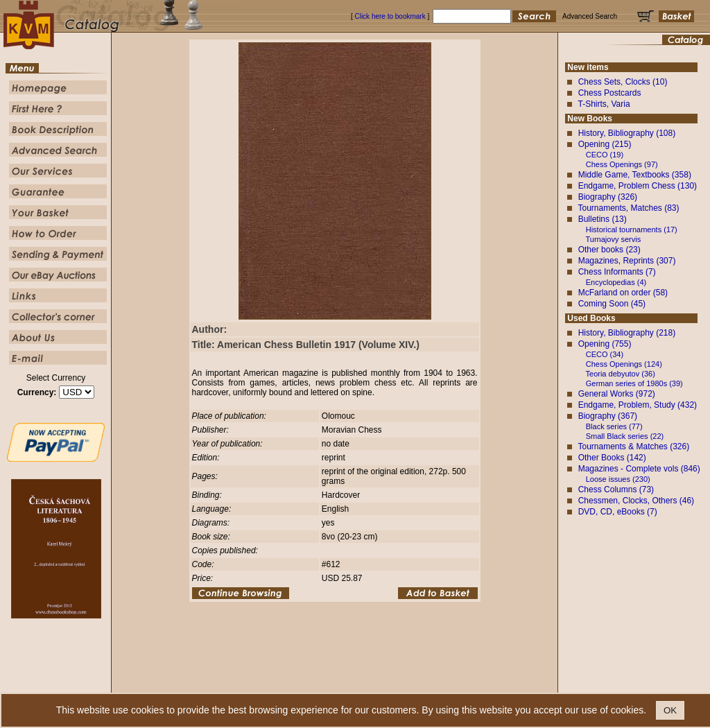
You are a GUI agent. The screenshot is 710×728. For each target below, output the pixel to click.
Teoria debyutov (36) (621, 374)
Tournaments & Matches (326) (633, 447)
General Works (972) (617, 394)
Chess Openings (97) (622, 164)
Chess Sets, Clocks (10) (623, 82)
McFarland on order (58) (623, 293)
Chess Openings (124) (624, 364)
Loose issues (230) (618, 479)
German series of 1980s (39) (634, 383)
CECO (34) (605, 354)
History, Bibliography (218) (627, 333)
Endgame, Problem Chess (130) (638, 186)
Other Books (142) (612, 458)
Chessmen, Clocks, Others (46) (636, 501)
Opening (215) (605, 144)
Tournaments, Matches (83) (628, 208)
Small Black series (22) (625, 436)
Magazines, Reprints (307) (627, 261)
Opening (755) (605, 344)
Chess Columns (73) (616, 489)
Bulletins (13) (603, 219)
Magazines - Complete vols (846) (639, 469)
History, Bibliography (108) (627, 133)
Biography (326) (608, 197)
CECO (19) (605, 155)
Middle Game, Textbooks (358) (635, 175)
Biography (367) (608, 416)
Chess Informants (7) (617, 272)
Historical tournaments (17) (632, 229)
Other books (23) (609, 250)
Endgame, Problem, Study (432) (638, 405)
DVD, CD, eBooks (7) (618, 512)
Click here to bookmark (390, 16)
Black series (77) (614, 426)
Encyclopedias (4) (616, 282)
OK (670, 710)
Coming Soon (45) (612, 304)
